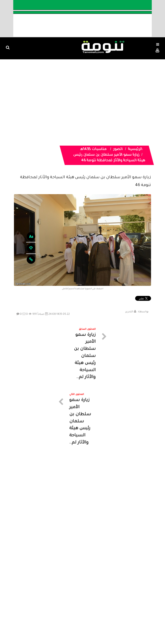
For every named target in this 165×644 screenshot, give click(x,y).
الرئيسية (135, 150)
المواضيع (114, 599)
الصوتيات (75, 599)
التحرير (129, 312)
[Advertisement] (82, 96)
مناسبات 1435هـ (93, 150)
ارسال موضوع (37, 599)
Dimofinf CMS (87, 624)
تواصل (58, 599)
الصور (118, 150)
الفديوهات (95, 599)
